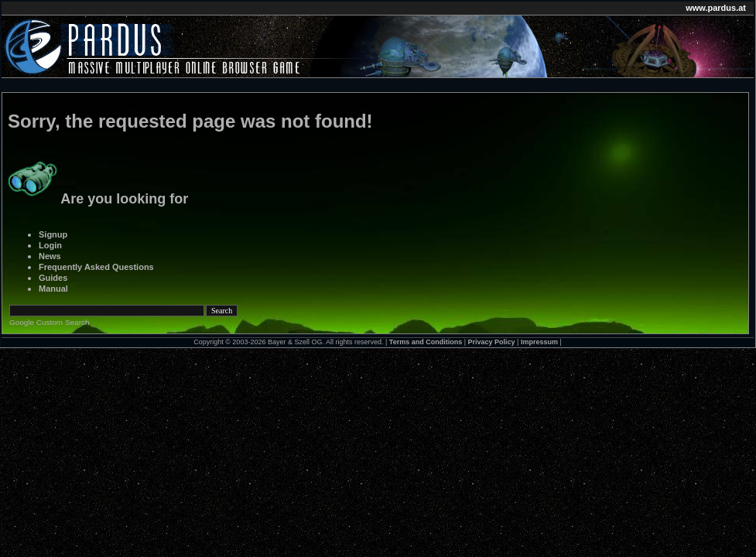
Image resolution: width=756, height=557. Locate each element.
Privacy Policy (492, 342)
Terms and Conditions (426, 342)
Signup (53, 234)
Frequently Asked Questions (96, 267)
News (50, 256)
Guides (53, 278)
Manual (53, 289)
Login (50, 245)
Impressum (539, 342)
